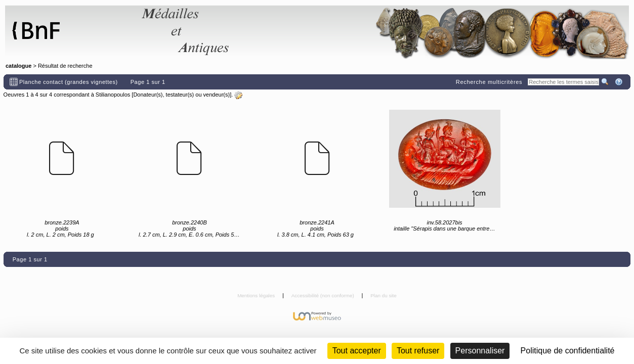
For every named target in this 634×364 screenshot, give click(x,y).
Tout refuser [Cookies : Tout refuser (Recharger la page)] (418, 351)
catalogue (18, 66)
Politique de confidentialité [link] (568, 351)
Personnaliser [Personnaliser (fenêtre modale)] (480, 351)
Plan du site (384, 295)
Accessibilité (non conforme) (324, 295)
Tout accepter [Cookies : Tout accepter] (357, 351)
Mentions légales (257, 295)
